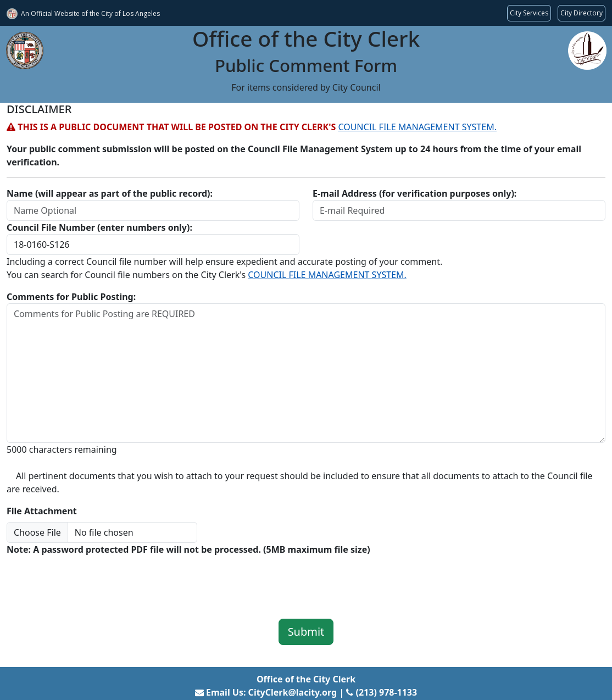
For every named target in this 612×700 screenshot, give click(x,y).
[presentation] (90, 580)
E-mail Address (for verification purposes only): (415, 193)
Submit (306, 632)
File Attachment (42, 511)
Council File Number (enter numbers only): (99, 227)
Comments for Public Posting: (71, 297)
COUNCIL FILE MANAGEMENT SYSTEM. (417, 127)
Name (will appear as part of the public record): (110, 193)
